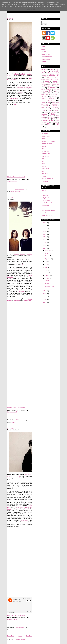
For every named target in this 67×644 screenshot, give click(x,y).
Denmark (44, 84)
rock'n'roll (53, 117)
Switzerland (54, 122)
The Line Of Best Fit (47, 179)
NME (43, 159)
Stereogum (45, 174)
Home (20, 636)
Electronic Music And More (49, 210)
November (48, 253)
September (48, 259)
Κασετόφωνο (45, 205)
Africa (52, 69)
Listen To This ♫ (46, 52)
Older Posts (29, 636)
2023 (45, 223)
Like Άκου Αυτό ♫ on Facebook (16, 177)
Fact (43, 149)
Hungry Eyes (14, 99)
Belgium (45, 75)
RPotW (47, 119)
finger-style (56, 89)
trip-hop (43, 124)
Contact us (44, 62)
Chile (51, 79)
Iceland (43, 98)
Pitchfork (44, 166)
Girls (15, 104)
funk (50, 93)
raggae (43, 117)
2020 (45, 231)
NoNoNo (10, 20)
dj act (54, 84)
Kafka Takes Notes (47, 215)
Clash (43, 139)
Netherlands (55, 107)
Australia (51, 73)
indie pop (52, 98)
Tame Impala (27, 301)
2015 (45, 245)
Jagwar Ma (17, 301)
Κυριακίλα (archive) (47, 57)
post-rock (44, 114)
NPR (43, 161)
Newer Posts (11, 636)
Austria (58, 73)
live (47, 104)
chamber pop (45, 79)
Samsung (20, 92)
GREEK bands (46, 59)
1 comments (22, 189)
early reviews (24, 520)
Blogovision (54, 75)
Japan (54, 102)
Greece (44, 96)
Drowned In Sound (47, 144)
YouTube (29, 74)
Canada (54, 78)
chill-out (57, 79)
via (22, 265)
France (57, 91)
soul (58, 119)
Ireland (43, 102)
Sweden (19, 192)
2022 (45, 226)
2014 (45, 248)
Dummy (44, 146)
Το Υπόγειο (45, 195)
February (48, 276)
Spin (43, 171)
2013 (45, 291)
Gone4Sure (45, 213)
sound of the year (48, 120)
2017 (45, 240)
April (46, 270)
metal (49, 107)
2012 (45, 294)
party (50, 110)
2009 (45, 302)
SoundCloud (11, 76)
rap (48, 117)
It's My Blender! (46, 198)
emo (42, 90)
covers (49, 83)
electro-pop (14, 192)
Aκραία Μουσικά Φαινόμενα (49, 203)
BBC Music (45, 134)
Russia (54, 119)
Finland (45, 91)
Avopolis (44, 190)
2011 (45, 297)
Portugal (46, 112)
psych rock (14, 422)
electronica (14, 630)
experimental (49, 90)
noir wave (55, 109)
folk (50, 91)
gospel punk (45, 95)
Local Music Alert (46, 200)
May (46, 267)
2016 (45, 243)
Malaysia (55, 106)
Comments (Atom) (20, 639)
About (43, 49)
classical (47, 81)
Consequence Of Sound (48, 141)
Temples (10, 199)
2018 (45, 237)
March (47, 273)
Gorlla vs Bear (45, 151)
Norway (43, 110)
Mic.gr (43, 193)
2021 (45, 228)
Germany (56, 93)
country (43, 83)
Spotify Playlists (46, 54)
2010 (45, 299)
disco (49, 84)
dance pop (55, 83)
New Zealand (45, 109)
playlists (57, 110)
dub (58, 84)
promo (53, 114)
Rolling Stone (45, 169)
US (58, 124)
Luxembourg (55, 104)
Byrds (19, 269)
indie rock (47, 100)
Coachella (21, 292)
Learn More (31, 9)
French (46, 93)
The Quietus (45, 181)
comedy (55, 81)
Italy (49, 102)
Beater (43, 208)
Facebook (22, 74)
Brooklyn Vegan (46, 136)
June (46, 264)
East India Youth (13, 430)
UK (18, 630)
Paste (43, 164)
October (47, 256)
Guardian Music (46, 154)
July (46, 262)
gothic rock (54, 95)
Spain (58, 120)
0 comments (22, 420)
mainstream (45, 106)
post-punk (54, 112)
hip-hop (54, 96)
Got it (39, 9)
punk (51, 116)
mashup (43, 107)
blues (48, 78)
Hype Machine (45, 156)
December (48, 250)
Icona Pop (14, 80)
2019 (45, 234)
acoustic (44, 69)
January (47, 278)
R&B (57, 116)
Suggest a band (12, 181)
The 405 (44, 176)
